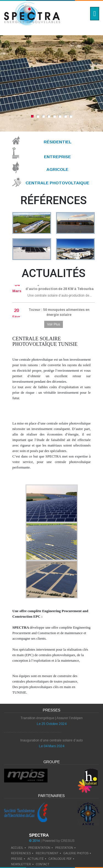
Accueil (17, 848)
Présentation (39, 848)
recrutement (47, 853)
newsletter (21, 864)
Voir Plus (53, 324)
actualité (36, 859)
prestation (64, 848)
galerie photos (76, 853)
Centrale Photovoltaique (57, 183)
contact (43, 864)
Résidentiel (58, 142)
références (21, 853)
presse (17, 859)
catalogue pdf (60, 859)
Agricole (57, 169)
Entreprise (57, 156)
